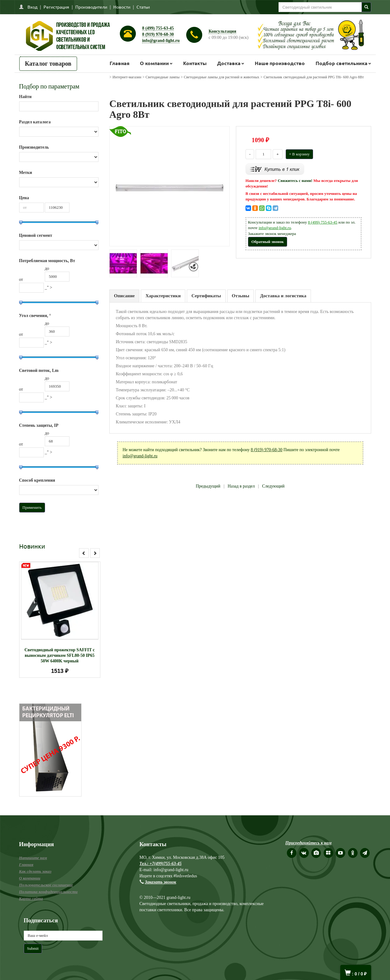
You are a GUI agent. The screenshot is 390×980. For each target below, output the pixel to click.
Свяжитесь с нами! (295, 181)
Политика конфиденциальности (48, 892)
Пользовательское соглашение (46, 885)
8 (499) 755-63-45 (158, 28)
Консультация (222, 31)
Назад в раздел (241, 486)
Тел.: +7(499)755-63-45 (161, 864)
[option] (60, 620)
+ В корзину (299, 154)
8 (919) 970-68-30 (158, 34)
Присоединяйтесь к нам (308, 843)
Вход (32, 7)
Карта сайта (31, 898)
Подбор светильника (342, 63)
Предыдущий (208, 486)
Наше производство (280, 63)
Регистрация (56, 7)
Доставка (229, 63)
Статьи (143, 7)
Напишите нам (33, 858)
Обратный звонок (268, 242)
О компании (154, 63)
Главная (120, 63)
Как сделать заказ (35, 871)
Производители (91, 7)
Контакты (195, 63)
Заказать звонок (161, 882)
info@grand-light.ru (161, 41)
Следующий (273, 486)
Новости (122, 7)
